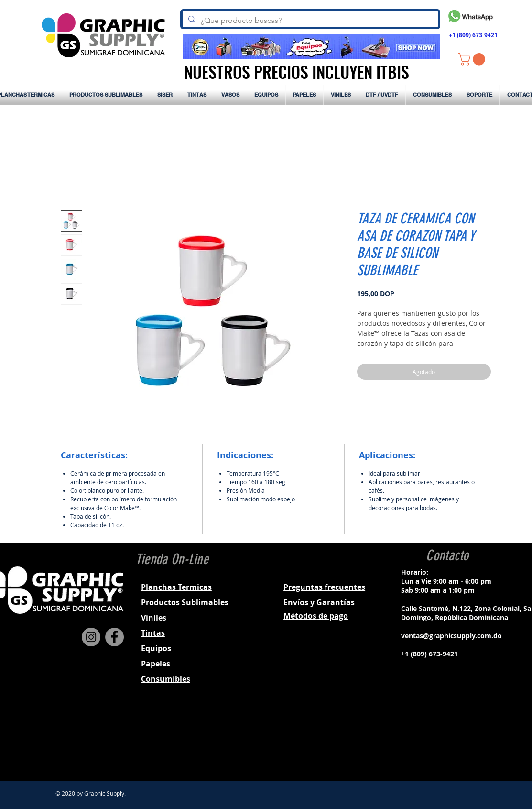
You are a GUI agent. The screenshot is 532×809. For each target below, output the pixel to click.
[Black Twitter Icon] (458, 739)
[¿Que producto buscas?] (309, 21)
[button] (473, 59)
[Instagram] (91, 637)
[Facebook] (114, 637)
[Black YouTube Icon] (471, 739)
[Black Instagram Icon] (446, 739)
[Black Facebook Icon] (434, 739)
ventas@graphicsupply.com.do (451, 636)
